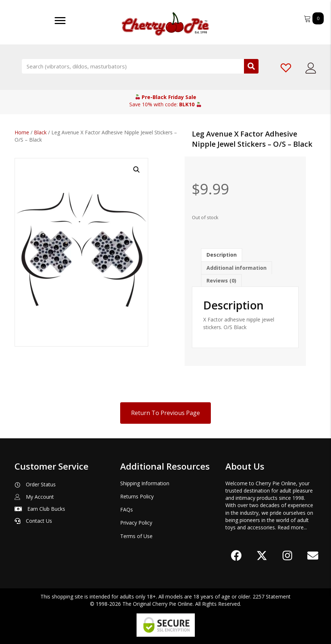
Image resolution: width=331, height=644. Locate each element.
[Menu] (60, 21)
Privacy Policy (136, 523)
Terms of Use (136, 536)
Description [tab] (222, 255)
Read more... (292, 527)
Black (40, 132)
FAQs (127, 509)
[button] (137, 170)
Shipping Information (145, 483)
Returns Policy (137, 496)
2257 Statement (272, 596)
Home (22, 132)
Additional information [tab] (237, 268)
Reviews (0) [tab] (221, 280)
